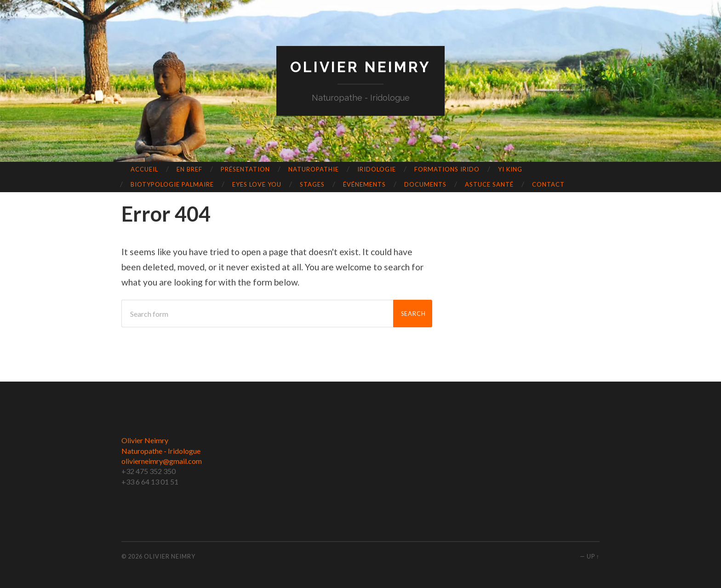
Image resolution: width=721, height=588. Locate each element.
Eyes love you (257, 184)
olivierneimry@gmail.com (162, 461)
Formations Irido (447, 169)
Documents (425, 184)
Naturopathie (314, 169)
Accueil (144, 169)
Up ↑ (593, 556)
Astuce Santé (489, 184)
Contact (548, 184)
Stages (312, 184)
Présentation (245, 169)
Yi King (510, 169)
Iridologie (377, 169)
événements (364, 184)
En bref (189, 169)
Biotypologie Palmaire (172, 184)
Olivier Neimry (360, 67)
